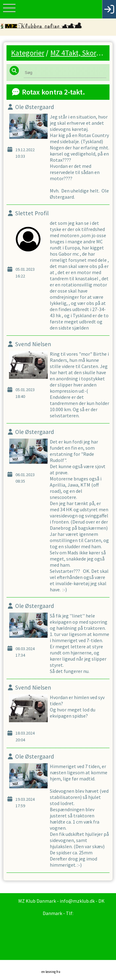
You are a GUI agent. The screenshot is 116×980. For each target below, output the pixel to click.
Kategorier (28, 53)
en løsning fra (60, 968)
